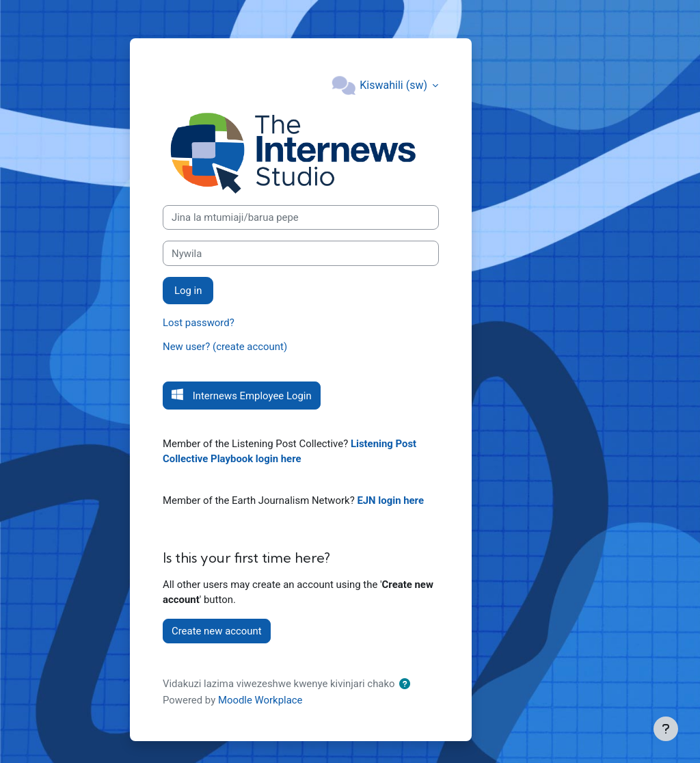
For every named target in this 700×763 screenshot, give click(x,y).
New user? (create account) (225, 347)
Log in (188, 291)
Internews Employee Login (251, 396)
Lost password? (199, 323)
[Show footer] (666, 729)
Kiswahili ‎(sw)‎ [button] (395, 85)
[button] (407, 684)
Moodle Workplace (260, 700)
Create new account (217, 631)
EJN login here (390, 500)
